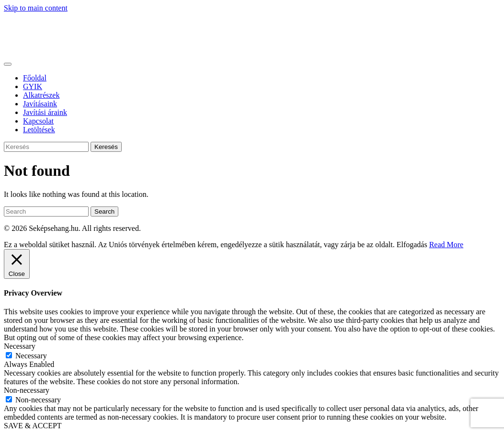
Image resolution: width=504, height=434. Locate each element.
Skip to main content (36, 8)
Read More (447, 245)
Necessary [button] (20, 346)
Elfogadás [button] (412, 245)
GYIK (33, 86)
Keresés (106, 147)
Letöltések (39, 130)
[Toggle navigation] (8, 64)
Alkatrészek (41, 95)
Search (104, 211)
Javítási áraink (45, 112)
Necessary (31, 356)
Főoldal (35, 78)
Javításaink (40, 104)
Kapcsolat (38, 121)
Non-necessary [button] (27, 390)
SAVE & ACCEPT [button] (33, 426)
